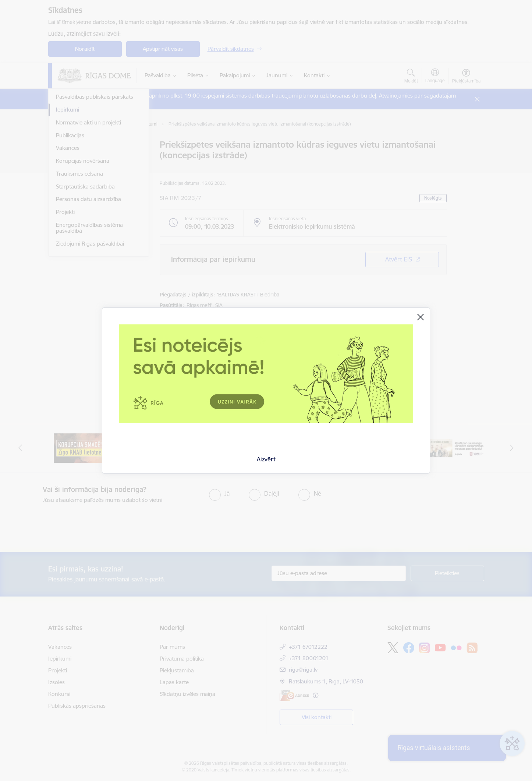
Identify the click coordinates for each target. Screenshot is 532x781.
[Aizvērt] (421, 317)
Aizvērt (266, 459)
